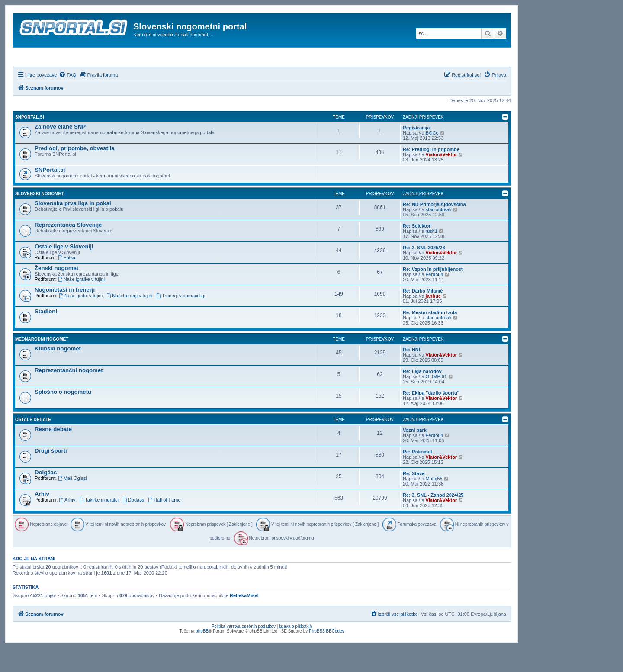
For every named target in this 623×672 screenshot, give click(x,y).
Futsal (67, 281)
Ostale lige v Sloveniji (64, 270)
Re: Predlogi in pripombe (431, 173)
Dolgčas (46, 496)
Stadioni (46, 335)
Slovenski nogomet (39, 217)
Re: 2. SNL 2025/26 (424, 271)
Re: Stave (414, 497)
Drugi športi (51, 474)
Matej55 (434, 502)
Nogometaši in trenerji (65, 313)
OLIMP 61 (436, 400)
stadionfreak (439, 233)
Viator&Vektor (442, 178)
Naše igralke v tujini (81, 302)
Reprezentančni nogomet (69, 394)
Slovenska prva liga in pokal (73, 227)
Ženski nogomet (56, 291)
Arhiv (42, 517)
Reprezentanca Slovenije (68, 248)
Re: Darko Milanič (423, 314)
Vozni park (415, 453)
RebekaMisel (244, 619)
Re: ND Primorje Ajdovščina (434, 228)
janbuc (433, 319)
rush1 (432, 254)
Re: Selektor (417, 249)
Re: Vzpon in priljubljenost (433, 293)
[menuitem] (67, 98)
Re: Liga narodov (422, 395)
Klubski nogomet (58, 372)
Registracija (416, 151)
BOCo (432, 156)
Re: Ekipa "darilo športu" (431, 416)
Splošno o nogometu (63, 415)
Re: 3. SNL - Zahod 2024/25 (433, 518)
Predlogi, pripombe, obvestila (75, 172)
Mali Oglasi (72, 502)
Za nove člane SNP (60, 150)
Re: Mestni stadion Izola (430, 336)
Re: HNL (412, 373)
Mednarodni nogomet (42, 362)
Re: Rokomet (417, 475)
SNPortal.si (29, 140)
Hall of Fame (164, 523)
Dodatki (133, 523)
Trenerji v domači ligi (181, 319)
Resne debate (53, 452)
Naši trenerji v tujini (129, 319)
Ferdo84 (435, 298)
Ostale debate (33, 443)
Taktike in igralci (99, 523)
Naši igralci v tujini (81, 319)
